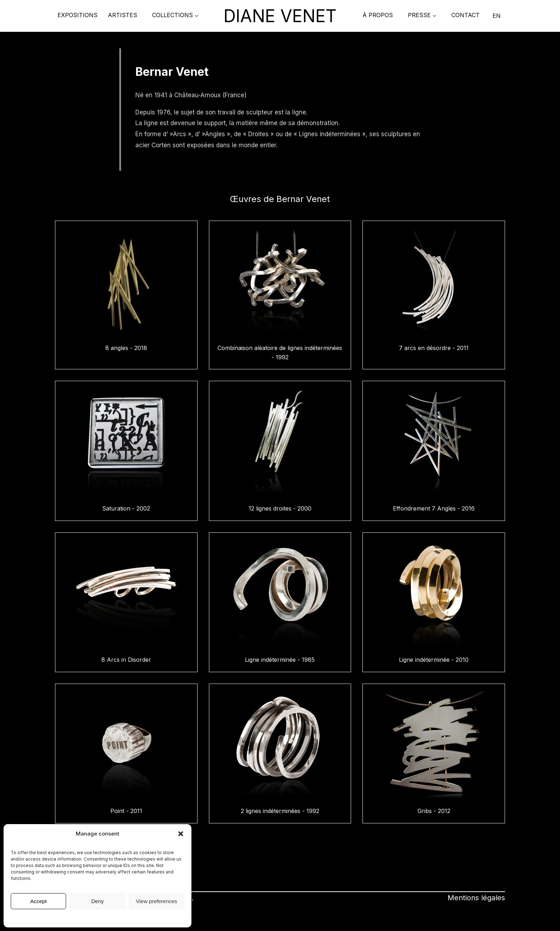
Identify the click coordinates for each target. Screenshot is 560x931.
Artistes (122, 15)
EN (497, 16)
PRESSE (419, 15)
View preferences (157, 901)
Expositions (77, 15)
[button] (181, 834)
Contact (466, 15)
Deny (97, 901)
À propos (378, 15)
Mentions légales (97, 918)
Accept (39, 901)
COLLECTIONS (172, 15)
